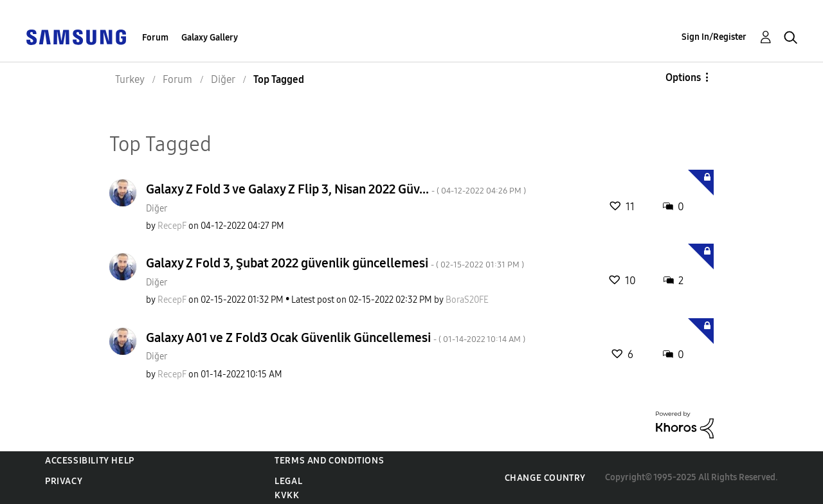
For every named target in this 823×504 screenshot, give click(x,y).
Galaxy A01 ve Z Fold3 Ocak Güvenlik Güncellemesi (336, 337)
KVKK (287, 495)
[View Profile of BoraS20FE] (467, 300)
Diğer (157, 209)
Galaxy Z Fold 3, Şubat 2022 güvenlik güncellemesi (335, 263)
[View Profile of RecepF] (172, 226)
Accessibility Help (90, 461)
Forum (155, 38)
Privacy (64, 481)
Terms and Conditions (329, 461)
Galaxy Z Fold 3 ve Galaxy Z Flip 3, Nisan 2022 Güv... (336, 189)
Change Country (545, 478)
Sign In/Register (714, 37)
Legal (288, 481)
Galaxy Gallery (210, 38)
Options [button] (683, 77)
